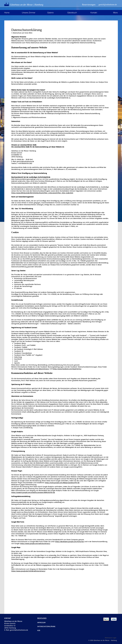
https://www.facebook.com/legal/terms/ (67, 369)
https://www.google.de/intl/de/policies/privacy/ (28, 571)
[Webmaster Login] (111, 638)
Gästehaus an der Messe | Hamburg (27, 5)
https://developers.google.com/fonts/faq (70, 541)
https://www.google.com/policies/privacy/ (35, 543)
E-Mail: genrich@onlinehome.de (23, 161)
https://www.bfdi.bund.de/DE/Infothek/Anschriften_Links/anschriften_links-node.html (42, 193)
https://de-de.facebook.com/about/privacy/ (34, 369)
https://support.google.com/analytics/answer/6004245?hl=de (33, 492)
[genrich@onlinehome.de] (108, 5)
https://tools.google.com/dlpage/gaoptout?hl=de (62, 483)
